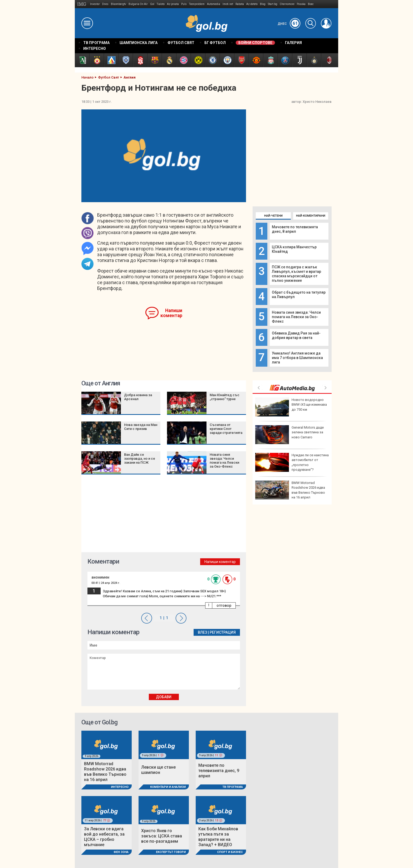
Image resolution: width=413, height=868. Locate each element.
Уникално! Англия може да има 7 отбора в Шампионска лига (297, 358)
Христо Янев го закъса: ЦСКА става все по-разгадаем (162, 836)
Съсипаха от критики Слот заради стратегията (226, 429)
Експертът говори (171, 852)
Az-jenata (173, 4)
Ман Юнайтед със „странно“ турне (225, 397)
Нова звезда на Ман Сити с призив (141, 427)
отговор (224, 605)
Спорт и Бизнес (230, 852)
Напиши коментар (171, 313)
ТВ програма (233, 787)
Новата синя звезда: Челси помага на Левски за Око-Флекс (296, 317)
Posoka (301, 4)
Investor (95, 4)
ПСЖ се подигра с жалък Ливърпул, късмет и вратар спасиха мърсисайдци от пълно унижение (296, 274)
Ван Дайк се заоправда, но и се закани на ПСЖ (140, 459)
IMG (83, 4)
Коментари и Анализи (168, 787)
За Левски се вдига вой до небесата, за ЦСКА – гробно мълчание (104, 837)
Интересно (120, 787)
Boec (311, 4)
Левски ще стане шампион (158, 770)
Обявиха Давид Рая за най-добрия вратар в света (296, 335)
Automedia (214, 4)
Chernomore (287, 4)
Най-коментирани (311, 216)
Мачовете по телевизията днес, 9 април (219, 771)
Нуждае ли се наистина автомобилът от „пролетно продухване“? (292, 462)
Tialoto (161, 4)
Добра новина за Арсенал (138, 397)
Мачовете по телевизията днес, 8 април (295, 229)
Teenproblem (197, 4)
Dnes (105, 4)
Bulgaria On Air (138, 4)
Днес (289, 24)
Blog (263, 4)
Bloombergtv (119, 4)
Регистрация (223, 632)
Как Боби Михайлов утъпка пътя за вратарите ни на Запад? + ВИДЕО (218, 837)
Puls (184, 4)
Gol (152, 4)
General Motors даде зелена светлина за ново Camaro (289, 435)
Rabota (240, 4)
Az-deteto (252, 4)
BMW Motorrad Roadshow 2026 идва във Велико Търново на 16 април (290, 490)
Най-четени (273, 216)
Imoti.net (228, 4)
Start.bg (273, 4)
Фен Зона (121, 852)
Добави (164, 697)
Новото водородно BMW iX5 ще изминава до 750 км (291, 407)
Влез (202, 632)
